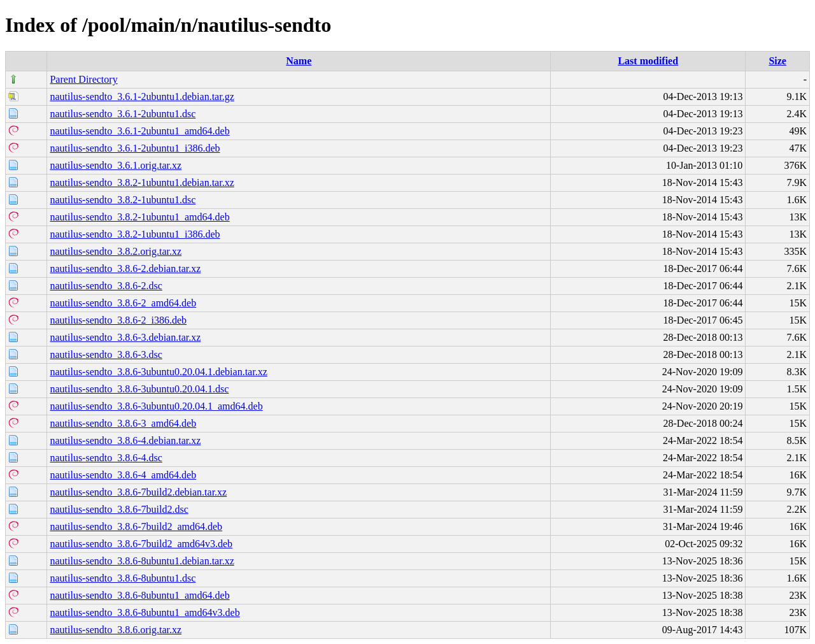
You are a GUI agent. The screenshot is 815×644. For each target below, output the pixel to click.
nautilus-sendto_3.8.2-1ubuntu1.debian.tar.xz (142, 182)
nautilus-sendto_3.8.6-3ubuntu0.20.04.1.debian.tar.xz (158, 372)
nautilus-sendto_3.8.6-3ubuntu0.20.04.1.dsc (139, 389)
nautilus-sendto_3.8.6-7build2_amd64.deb (136, 526)
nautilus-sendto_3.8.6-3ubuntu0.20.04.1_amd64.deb (156, 406)
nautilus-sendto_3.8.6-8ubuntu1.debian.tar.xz (142, 561)
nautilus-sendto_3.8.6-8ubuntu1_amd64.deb (139, 595)
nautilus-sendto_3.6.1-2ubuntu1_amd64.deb (139, 131)
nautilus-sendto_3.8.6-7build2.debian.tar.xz (138, 492)
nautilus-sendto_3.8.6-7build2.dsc (119, 509)
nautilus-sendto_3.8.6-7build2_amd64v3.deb (141, 544)
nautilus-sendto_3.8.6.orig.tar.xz (116, 630)
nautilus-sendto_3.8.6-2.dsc (106, 286)
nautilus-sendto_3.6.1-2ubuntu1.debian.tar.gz (142, 97)
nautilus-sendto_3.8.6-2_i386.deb (118, 320)
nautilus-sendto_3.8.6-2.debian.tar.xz (125, 268)
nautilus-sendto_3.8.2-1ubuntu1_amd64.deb (139, 217)
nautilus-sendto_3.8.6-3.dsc (106, 354)
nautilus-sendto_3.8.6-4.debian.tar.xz (125, 440)
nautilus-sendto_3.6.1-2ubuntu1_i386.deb (135, 148)
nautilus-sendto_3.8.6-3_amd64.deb (123, 423)
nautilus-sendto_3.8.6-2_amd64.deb (123, 303)
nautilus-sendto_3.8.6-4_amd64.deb (123, 475)
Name (299, 61)
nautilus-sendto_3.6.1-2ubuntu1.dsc (123, 114)
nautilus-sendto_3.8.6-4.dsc (106, 458)
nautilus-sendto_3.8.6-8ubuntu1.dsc (123, 578)
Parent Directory (83, 79)
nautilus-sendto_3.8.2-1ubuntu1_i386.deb (135, 234)
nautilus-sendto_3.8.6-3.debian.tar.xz (125, 337)
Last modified (648, 61)
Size (777, 61)
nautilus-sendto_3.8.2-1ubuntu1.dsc (123, 200)
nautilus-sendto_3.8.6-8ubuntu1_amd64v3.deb (145, 612)
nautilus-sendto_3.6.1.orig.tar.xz (116, 165)
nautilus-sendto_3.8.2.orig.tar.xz (116, 251)
